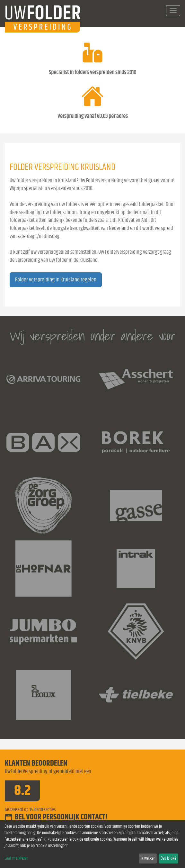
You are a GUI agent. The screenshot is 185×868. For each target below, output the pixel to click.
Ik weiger (148, 858)
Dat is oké (168, 858)
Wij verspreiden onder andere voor (92, 336)
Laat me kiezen (16, 858)
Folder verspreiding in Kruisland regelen (56, 280)
